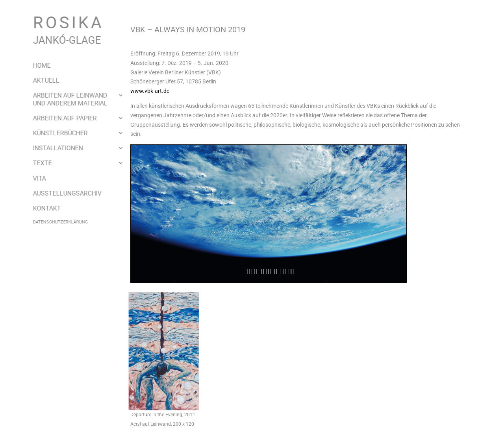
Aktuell (40, 80)
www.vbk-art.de (150, 91)
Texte (36, 163)
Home (36, 66)
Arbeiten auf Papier (59, 118)
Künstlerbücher (54, 133)
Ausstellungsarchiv (61, 193)
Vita (33, 178)
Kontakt (41, 208)
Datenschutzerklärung (54, 222)
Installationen (52, 148)
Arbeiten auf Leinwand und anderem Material (64, 99)
